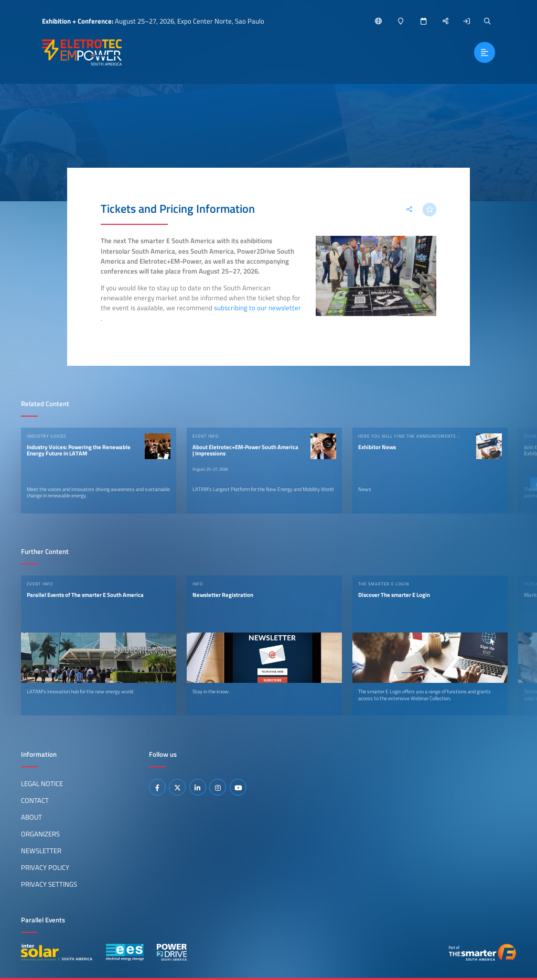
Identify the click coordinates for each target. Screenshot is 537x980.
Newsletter (41, 851)
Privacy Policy (45, 867)
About (31, 817)
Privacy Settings (49, 884)
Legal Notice (42, 783)
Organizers (40, 834)
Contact (35, 800)
